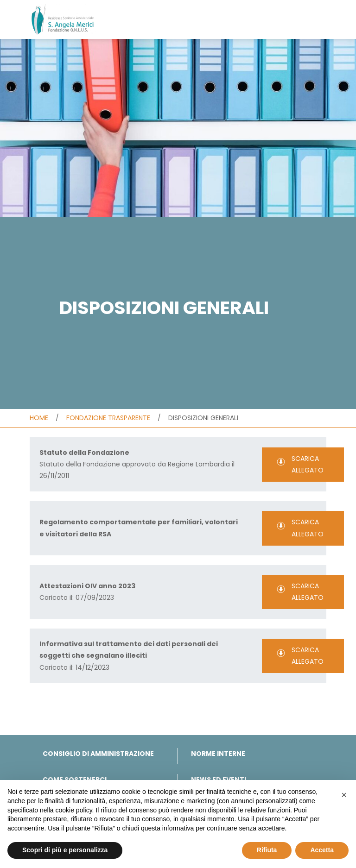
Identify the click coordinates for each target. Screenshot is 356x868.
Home (39, 418)
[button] (344, 795)
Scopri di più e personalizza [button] (65, 850)
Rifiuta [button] (267, 850)
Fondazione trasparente (108, 418)
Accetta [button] (322, 850)
